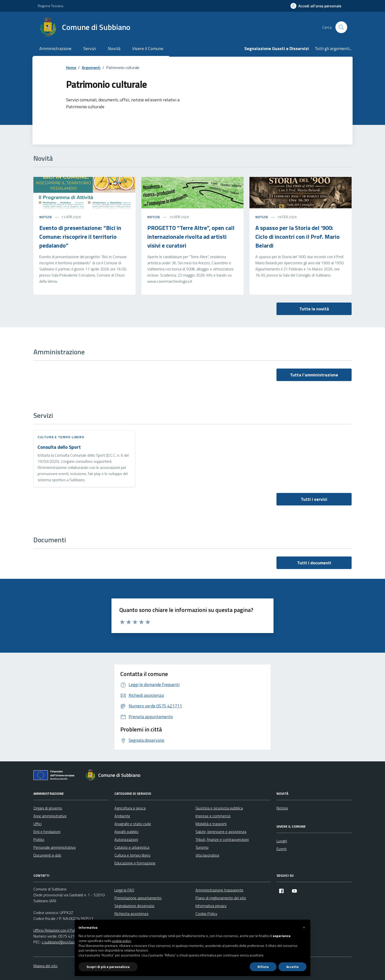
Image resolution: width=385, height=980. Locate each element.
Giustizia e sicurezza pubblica (219, 808)
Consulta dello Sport (59, 447)
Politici (39, 839)
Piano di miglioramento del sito (221, 898)
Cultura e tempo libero (61, 437)
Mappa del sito (45, 966)
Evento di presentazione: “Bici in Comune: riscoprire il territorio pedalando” (80, 237)
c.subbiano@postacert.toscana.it (69, 942)
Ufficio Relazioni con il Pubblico (58, 930)
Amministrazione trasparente (219, 890)
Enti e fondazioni (47, 832)
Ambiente (122, 816)
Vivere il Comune (148, 48)
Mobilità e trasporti (211, 824)
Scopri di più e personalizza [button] (108, 967)
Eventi (282, 849)
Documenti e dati (47, 855)
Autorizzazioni (126, 839)
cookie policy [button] (122, 941)
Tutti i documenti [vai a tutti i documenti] (314, 563)
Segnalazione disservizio (134, 906)
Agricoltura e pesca (130, 808)
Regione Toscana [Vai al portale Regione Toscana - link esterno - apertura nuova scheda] (50, 6)
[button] (304, 927)
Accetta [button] (292, 967)
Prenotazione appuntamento (138, 898)
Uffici (37, 824)
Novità (114, 48)
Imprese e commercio (213, 816)
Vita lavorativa (207, 855)
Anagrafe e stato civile (133, 824)
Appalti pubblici (126, 832)
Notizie (46, 217)
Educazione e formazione (135, 863)
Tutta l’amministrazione (314, 375)
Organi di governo (48, 808)
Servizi (90, 48)
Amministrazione (55, 48)
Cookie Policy (206, 914)
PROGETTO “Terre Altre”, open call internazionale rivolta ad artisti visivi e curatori (191, 237)
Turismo (202, 847)
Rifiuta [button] (263, 967)
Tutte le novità (314, 309)
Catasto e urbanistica (132, 847)
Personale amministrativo (55, 847)
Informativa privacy (211, 906)
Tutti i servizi (314, 499)
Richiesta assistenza (131, 914)
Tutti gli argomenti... (333, 48)
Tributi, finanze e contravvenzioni (222, 839)
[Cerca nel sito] (341, 27)
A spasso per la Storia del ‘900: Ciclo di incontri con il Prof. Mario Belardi (297, 237)
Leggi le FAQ (124, 890)
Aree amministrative (50, 816)
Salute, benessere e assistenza (221, 832)
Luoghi (282, 841)
